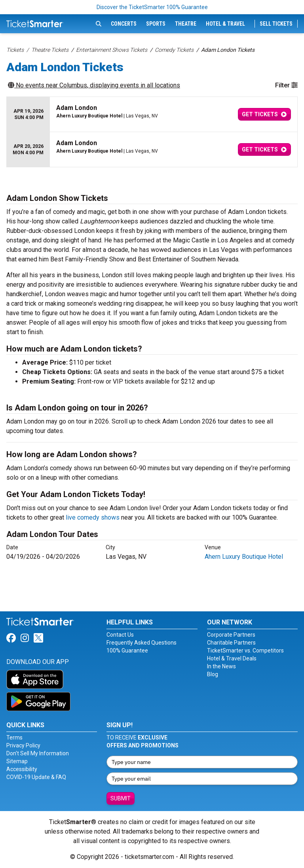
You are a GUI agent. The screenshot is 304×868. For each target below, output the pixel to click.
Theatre (186, 24)
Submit (121, 798)
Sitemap (17, 761)
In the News (221, 666)
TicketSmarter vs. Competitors (245, 651)
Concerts (124, 24)
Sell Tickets (276, 24)
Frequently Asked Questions (142, 643)
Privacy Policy (23, 745)
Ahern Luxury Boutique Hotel (244, 557)
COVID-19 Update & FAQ (36, 777)
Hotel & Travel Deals (232, 658)
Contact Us (120, 635)
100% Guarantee (127, 651)
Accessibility (22, 769)
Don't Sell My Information (38, 753)
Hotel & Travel (225, 24)
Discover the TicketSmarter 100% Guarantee (152, 7)
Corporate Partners (231, 635)
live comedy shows (93, 517)
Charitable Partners (231, 643)
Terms (14, 738)
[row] (152, 114)
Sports (156, 24)
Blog (213, 674)
